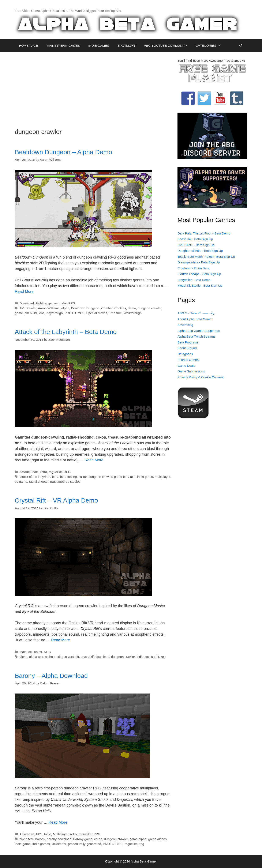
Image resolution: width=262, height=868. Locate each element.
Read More (24, 292)
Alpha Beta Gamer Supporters (199, 331)
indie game (145, 477)
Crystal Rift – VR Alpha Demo (56, 500)
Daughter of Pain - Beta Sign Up (200, 251)
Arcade (25, 472)
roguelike (55, 472)
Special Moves (97, 313)
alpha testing (54, 657)
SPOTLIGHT (126, 46)
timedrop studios (68, 482)
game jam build (26, 313)
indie (140, 657)
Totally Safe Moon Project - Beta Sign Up (206, 257)
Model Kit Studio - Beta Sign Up (200, 285)
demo (132, 308)
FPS (39, 834)
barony (40, 839)
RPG (72, 303)
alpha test (36, 657)
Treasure (115, 313)
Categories (185, 354)
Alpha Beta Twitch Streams (196, 336)
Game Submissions (191, 371)
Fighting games (47, 303)
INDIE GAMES (99, 46)
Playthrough (54, 313)
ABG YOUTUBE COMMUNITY (166, 46)
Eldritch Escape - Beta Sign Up (199, 274)
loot (41, 313)
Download (27, 303)
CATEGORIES (210, 46)
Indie (63, 303)
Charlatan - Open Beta (193, 268)
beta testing (68, 477)
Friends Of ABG (189, 360)
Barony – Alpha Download (51, 676)
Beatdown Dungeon (85, 308)
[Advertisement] (93, 88)
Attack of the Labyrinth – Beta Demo (66, 332)
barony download (59, 839)
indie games (41, 844)
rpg (53, 482)
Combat (107, 308)
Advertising (185, 325)
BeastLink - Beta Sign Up (195, 239)
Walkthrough (133, 313)
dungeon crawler (150, 308)
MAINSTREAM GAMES (63, 46)
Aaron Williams (49, 308)
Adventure (27, 834)
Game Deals (186, 366)
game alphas (158, 839)
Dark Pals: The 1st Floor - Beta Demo (204, 233)
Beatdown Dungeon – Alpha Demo (63, 152)
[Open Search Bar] (241, 46)
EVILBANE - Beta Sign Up (196, 245)
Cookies (120, 308)
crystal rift (72, 657)
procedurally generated (85, 844)
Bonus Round (187, 348)
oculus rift (35, 652)
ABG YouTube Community (196, 313)
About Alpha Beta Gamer (195, 319)
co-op (83, 477)
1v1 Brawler (28, 308)
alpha (65, 308)
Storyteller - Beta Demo (194, 280)
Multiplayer (61, 834)
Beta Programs (188, 342)
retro (44, 472)
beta (55, 477)
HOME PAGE (29, 46)
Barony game (83, 839)
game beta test (125, 477)
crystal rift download (95, 657)
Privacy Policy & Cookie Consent (201, 377)
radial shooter (39, 482)
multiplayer (163, 477)
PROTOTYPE (75, 313)
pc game (21, 482)
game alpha (138, 839)
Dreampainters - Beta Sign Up (199, 262)
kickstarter (59, 844)
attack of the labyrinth (35, 477)
